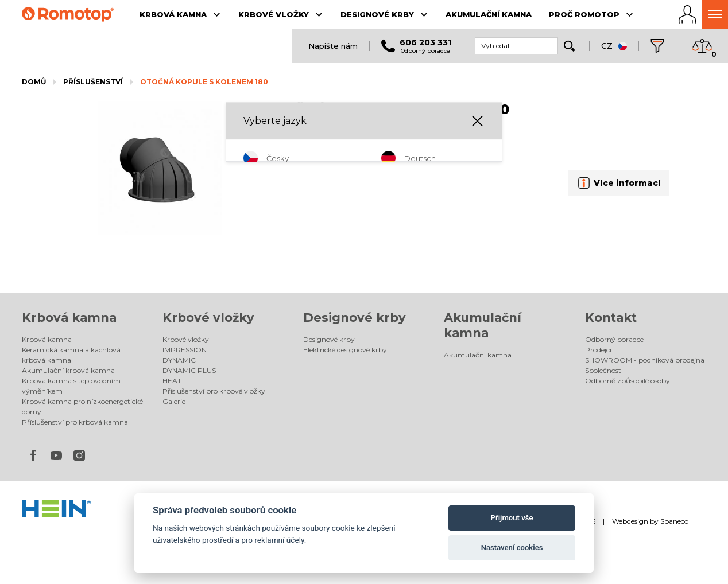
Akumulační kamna (478, 355)
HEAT (172, 381)
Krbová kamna (69, 318)
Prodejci (598, 350)
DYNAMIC (179, 360)
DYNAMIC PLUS (189, 370)
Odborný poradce (614, 339)
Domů (34, 82)
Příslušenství (93, 82)
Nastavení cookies (512, 548)
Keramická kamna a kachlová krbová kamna (71, 355)
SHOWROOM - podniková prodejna (645, 360)
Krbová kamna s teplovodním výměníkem (71, 386)
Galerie (174, 401)
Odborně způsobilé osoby (628, 381)
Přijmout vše (512, 518)
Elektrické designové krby (345, 350)
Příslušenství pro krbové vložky (214, 391)
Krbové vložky (208, 318)
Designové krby (355, 318)
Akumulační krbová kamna (68, 370)
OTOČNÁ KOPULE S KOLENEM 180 (204, 82)
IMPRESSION (185, 350)
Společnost (603, 370)
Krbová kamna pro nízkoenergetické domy (82, 406)
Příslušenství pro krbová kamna (75, 422)
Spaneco (674, 521)
